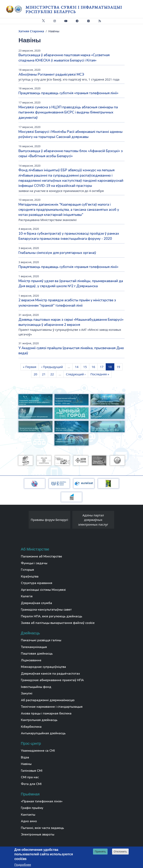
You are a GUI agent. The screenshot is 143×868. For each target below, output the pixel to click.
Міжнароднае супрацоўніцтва (43, 667)
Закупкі (27, 693)
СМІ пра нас (30, 777)
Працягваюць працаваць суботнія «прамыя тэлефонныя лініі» (68, 93)
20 (36, 374)
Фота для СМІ (31, 784)
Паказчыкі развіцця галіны (41, 640)
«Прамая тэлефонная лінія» (42, 801)
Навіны (26, 764)
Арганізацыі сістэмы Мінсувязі (43, 590)
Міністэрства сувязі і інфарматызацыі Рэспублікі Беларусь (74, 10)
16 (94, 367)
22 (53, 374)
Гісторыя (27, 570)
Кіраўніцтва (30, 576)
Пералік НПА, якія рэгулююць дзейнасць (52, 616)
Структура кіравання (37, 583)
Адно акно (29, 821)
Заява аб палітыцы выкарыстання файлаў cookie (58, 623)
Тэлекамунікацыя (34, 647)
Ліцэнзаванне (31, 660)
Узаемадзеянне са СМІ (38, 751)
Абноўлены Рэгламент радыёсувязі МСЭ (51, 75)
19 (119, 367)
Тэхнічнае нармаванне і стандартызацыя (52, 707)
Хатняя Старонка (31, 31)
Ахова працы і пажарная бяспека (46, 713)
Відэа (25, 757)
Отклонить (120, 852)
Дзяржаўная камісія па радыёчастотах (50, 674)
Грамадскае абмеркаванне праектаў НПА (52, 680)
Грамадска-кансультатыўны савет (46, 610)
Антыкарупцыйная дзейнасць (43, 733)
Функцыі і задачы (34, 563)
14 (78, 367)
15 (86, 367)
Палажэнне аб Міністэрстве (41, 556)
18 (111, 367)
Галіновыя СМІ (32, 771)
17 (103, 367)
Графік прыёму (32, 808)
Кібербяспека (31, 727)
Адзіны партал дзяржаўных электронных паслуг (93, 520)
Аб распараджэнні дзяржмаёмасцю (48, 700)
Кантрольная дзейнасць (39, 720)
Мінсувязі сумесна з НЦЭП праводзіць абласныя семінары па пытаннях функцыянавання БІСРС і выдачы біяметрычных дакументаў (68, 112)
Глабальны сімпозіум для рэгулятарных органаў (57, 253)
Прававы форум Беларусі (49, 520)
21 (45, 374)
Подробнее (23, 865)
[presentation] (25, 521)
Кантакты (28, 815)
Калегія (27, 596)
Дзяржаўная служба (36, 603)
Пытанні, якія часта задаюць (42, 828)
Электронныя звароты (38, 834)
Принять (100, 852)
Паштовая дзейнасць (37, 654)
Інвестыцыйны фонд (36, 687)
